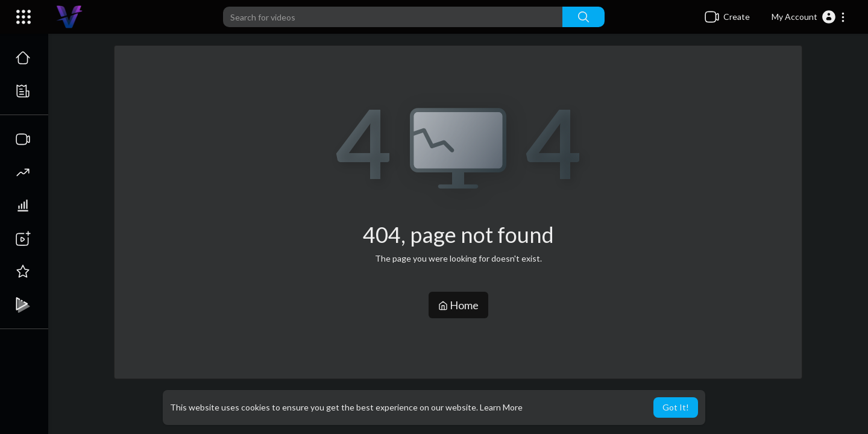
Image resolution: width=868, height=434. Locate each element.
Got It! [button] (676, 407)
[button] (809, 17)
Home (458, 305)
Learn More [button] (501, 407)
